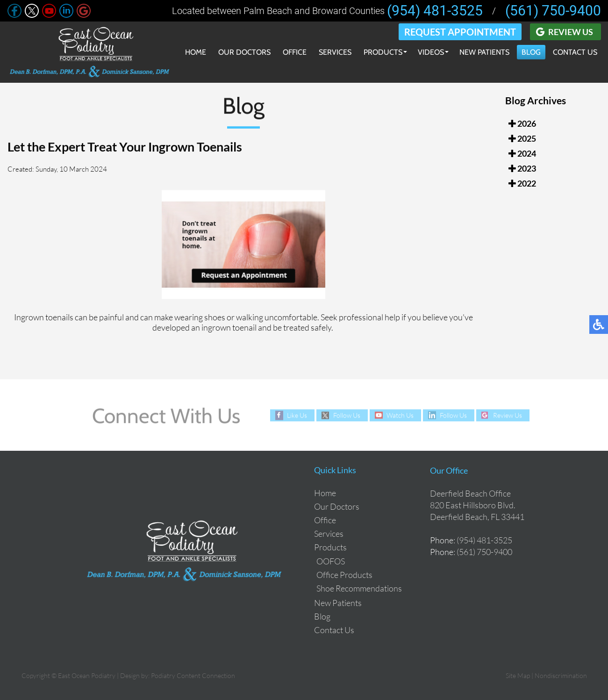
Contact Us (575, 52)
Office (295, 52)
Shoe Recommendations (359, 588)
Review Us (571, 32)
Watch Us (400, 415)
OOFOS (331, 561)
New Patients (484, 52)
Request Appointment (460, 32)
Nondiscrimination (561, 675)
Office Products (344, 575)
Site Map (518, 675)
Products (383, 52)
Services (335, 52)
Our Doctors (244, 52)
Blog (531, 52)
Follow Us (347, 415)
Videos (431, 52)
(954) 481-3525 (435, 11)
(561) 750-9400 (553, 11)
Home (196, 52)
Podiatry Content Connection (193, 675)
